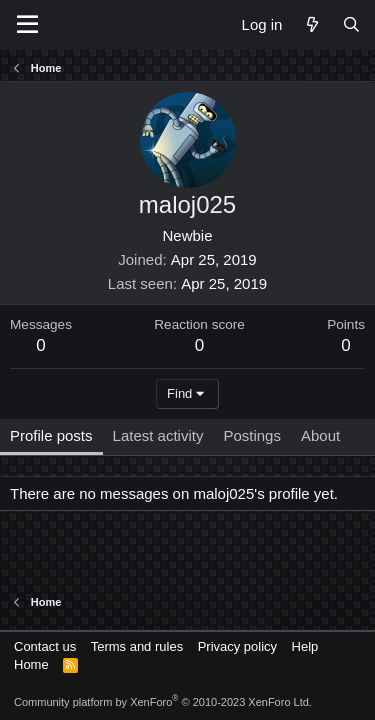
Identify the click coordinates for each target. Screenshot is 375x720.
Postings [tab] (252, 435)
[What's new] (311, 24)
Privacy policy (237, 646)
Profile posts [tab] (51, 435)
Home (31, 664)
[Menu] (27, 25)
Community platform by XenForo (163, 702)
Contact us (45, 646)
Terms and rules (137, 646)
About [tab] (320, 435)
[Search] (351, 24)
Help (305, 646)
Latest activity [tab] (158, 435)
